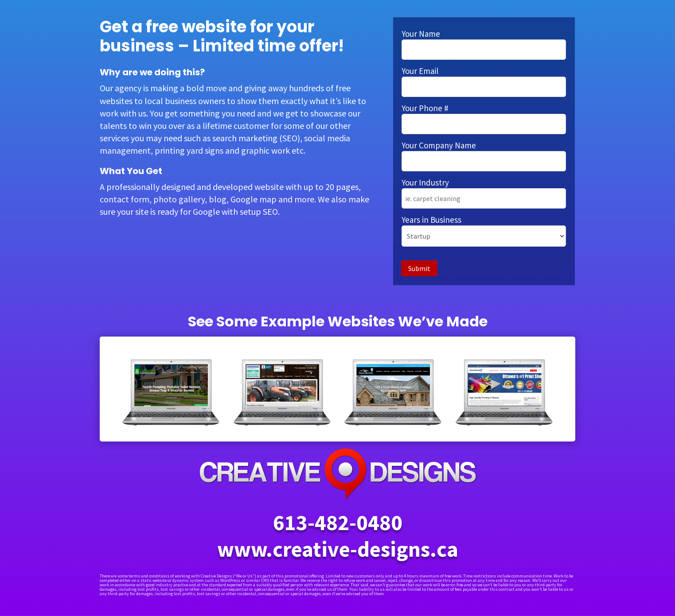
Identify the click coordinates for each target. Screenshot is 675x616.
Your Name (421, 34)
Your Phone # (425, 108)
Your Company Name (439, 145)
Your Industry (425, 182)
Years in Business (431, 220)
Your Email (420, 71)
